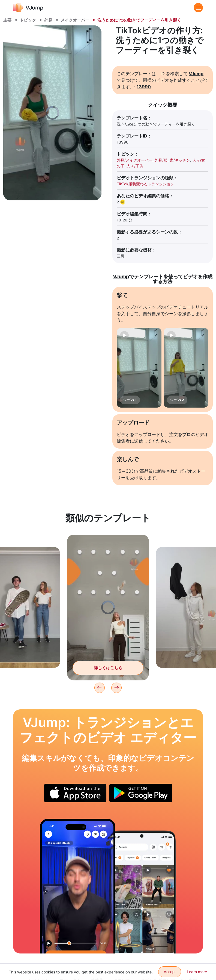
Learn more (197, 972)
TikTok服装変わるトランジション (145, 184)
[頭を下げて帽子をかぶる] (78, 886)
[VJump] (28, 8)
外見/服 (161, 160)
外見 (48, 20)
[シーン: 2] (186, 368)
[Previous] (100, 688)
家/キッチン (180, 160)
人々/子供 (135, 166)
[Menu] (198, 8)
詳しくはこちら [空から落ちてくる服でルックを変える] (108, 668)
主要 (7, 20)
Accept (170, 972)
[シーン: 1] (139, 368)
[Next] (116, 688)
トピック (28, 20)
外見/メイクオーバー (135, 160)
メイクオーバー (75, 20)
